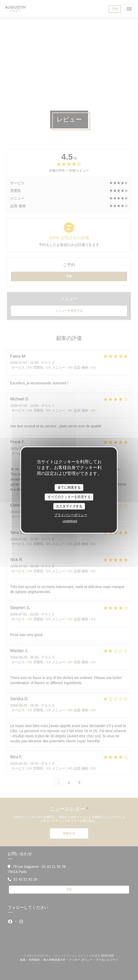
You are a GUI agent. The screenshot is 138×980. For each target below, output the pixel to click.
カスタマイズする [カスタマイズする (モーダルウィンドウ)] (69, 506)
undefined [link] (70, 521)
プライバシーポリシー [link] (71, 515)
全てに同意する (69, 487)
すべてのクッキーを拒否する (69, 497)
